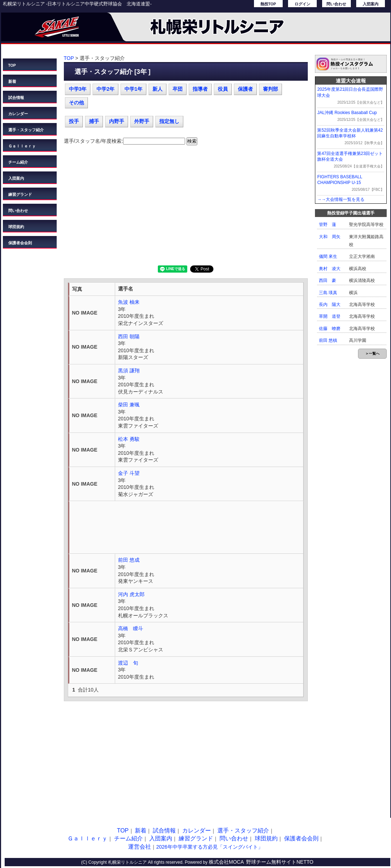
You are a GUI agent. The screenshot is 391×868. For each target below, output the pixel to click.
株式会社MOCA (226, 862)
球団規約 (16, 227)
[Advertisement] (186, 208)
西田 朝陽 (129, 336)
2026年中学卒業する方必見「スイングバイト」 (209, 847)
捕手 (94, 121)
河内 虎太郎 (131, 594)
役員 (223, 89)
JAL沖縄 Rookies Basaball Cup (347, 113)
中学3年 (78, 89)
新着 (12, 81)
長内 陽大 (330, 305)
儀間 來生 (328, 256)
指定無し (169, 121)
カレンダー (18, 114)
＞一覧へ (372, 353)
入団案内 (371, 4)
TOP (12, 65)
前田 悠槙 (328, 340)
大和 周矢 (330, 237)
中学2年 (105, 89)
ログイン (302, 4)
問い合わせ (336, 4)
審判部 (270, 89)
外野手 (142, 121)
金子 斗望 (129, 473)
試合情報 (16, 98)
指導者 (200, 89)
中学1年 (133, 89)
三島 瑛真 (328, 293)
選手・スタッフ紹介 (26, 130)
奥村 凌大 (330, 269)
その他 (76, 103)
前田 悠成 (129, 560)
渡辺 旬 (128, 663)
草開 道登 (330, 316)
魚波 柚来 (129, 302)
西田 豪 (328, 280)
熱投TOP (268, 4)
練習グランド (20, 194)
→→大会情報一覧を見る (341, 199)
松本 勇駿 (129, 439)
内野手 (117, 121)
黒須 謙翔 (129, 371)
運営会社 (140, 847)
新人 (157, 89)
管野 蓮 (328, 225)
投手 (74, 121)
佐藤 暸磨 (330, 329)
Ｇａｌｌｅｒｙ (22, 146)
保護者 (245, 89)
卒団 (178, 89)
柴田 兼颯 (129, 405)
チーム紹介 (18, 162)
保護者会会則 (20, 243)
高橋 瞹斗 (131, 628)
